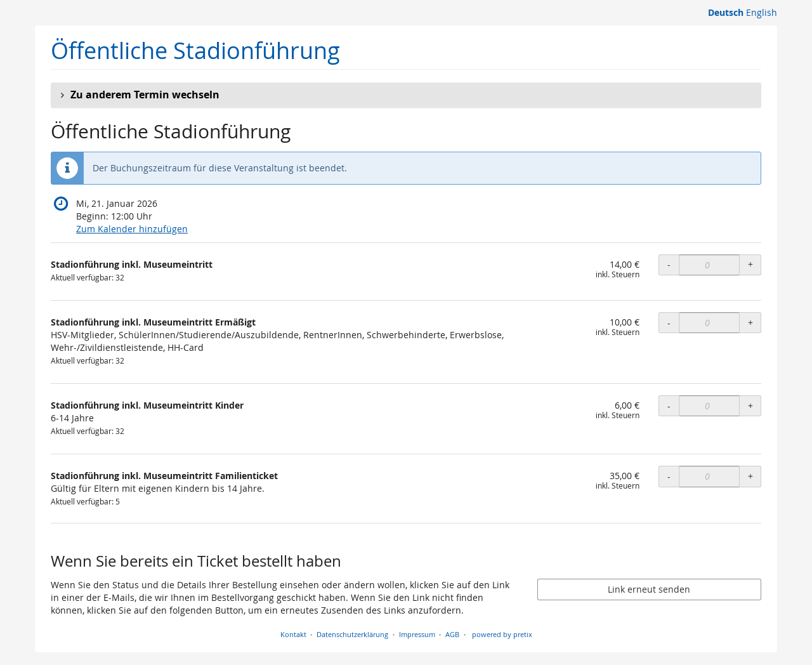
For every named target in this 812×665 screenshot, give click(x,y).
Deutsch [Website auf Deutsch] (726, 12)
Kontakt (293, 634)
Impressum (417, 634)
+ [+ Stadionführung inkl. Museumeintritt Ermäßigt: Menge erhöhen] (750, 323)
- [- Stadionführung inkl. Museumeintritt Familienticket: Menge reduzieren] (669, 476)
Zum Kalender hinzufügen (132, 229)
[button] (406, 95)
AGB (452, 634)
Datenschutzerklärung (352, 634)
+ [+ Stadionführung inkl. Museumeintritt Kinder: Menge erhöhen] (750, 406)
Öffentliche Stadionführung (195, 50)
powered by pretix (502, 634)
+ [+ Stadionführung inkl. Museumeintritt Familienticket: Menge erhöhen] (750, 476)
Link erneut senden (649, 589)
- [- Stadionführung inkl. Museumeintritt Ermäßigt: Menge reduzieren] (669, 323)
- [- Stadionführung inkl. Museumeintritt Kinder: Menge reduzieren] (669, 406)
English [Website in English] (762, 12)
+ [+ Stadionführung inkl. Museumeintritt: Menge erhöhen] (750, 264)
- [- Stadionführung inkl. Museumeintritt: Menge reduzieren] (669, 264)
